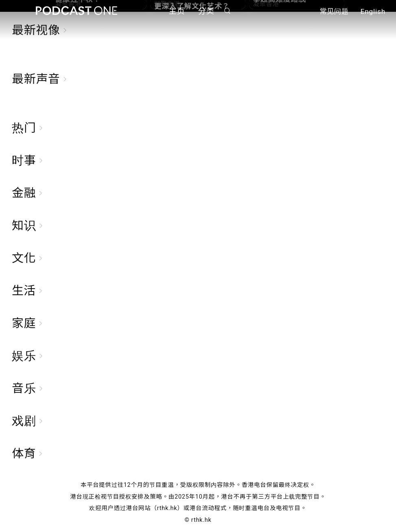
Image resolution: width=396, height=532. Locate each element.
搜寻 (227, 11)
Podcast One (77, 11)
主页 (177, 11)
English (373, 11)
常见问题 (334, 11)
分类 (206, 11)
